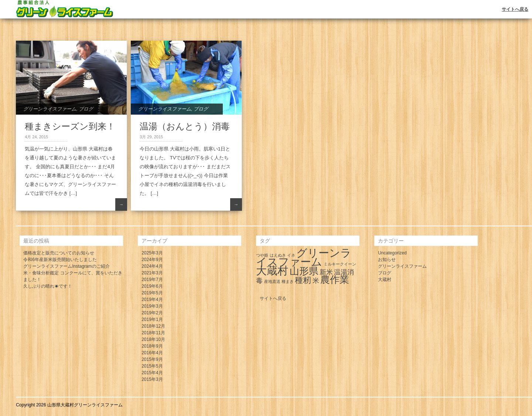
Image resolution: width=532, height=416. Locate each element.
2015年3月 (152, 379)
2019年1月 (152, 319)
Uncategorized (392, 253)
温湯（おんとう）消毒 (185, 126)
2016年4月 (152, 353)
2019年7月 (152, 280)
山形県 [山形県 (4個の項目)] (304, 271)
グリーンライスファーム (50, 109)
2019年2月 (152, 313)
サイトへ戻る (515, 9)
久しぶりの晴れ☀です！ (48, 286)
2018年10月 (153, 339)
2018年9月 (152, 346)
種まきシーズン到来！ (70, 126)
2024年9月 (152, 260)
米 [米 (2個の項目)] (316, 281)
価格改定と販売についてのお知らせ (59, 253)
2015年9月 (152, 359)
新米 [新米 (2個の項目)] (326, 272)
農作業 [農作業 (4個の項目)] (335, 280)
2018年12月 (153, 326)
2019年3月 (152, 306)
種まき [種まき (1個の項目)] (288, 281)
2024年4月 (152, 266)
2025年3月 (152, 253)
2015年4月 (152, 373)
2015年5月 (152, 366)
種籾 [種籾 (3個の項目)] (303, 280)
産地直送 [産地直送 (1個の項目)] (272, 281)
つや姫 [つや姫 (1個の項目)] (262, 255)
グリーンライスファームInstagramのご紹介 (66, 266)
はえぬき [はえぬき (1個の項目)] (278, 255)
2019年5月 (152, 293)
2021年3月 (152, 273)
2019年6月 (152, 286)
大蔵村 (385, 280)
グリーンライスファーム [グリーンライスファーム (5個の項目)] (304, 257)
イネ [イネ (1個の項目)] (291, 255)
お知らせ (387, 260)
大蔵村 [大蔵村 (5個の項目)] (272, 270)
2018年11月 (153, 333)
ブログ (86, 109)
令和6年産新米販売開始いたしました (60, 260)
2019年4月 (152, 300)
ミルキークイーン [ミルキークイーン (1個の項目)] (340, 264)
